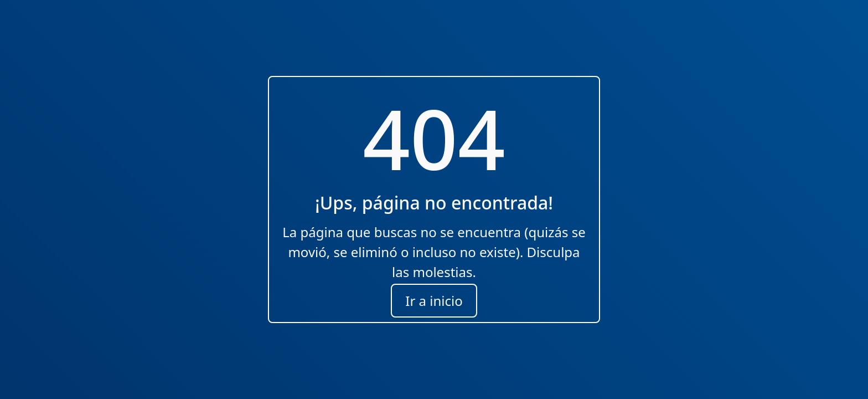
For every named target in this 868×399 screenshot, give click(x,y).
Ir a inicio (434, 301)
